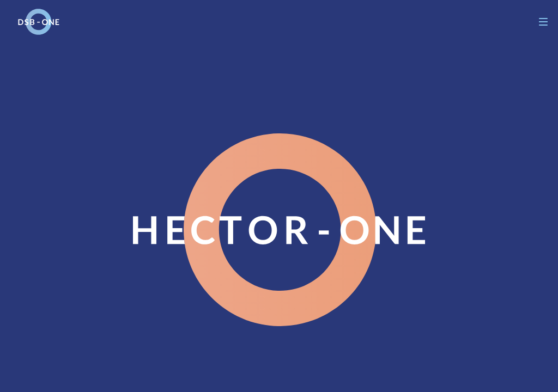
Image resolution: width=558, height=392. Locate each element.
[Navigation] (543, 22)
